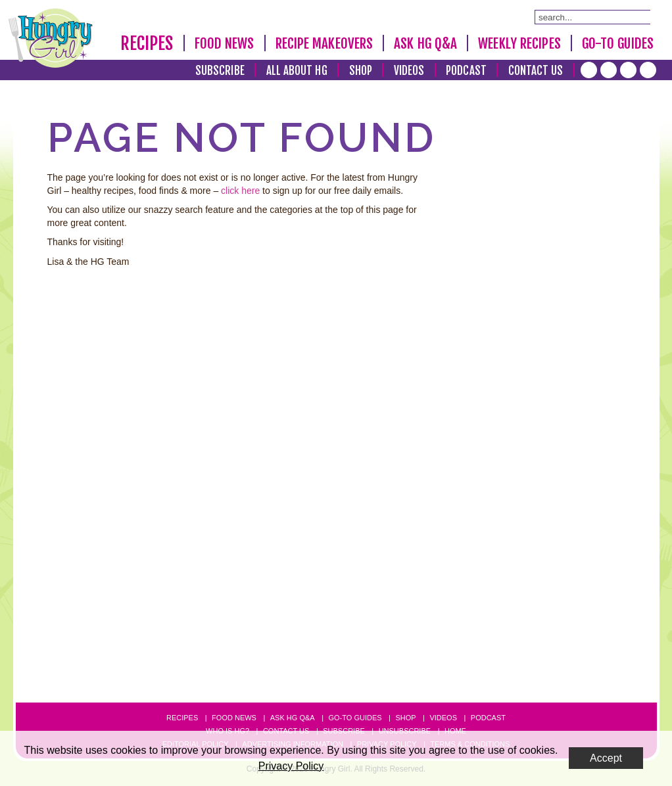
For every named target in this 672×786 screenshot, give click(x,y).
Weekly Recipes (519, 43)
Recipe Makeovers (324, 43)
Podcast (466, 71)
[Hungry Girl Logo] (51, 38)
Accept (606, 758)
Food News (225, 43)
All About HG (297, 71)
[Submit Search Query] (644, 16)
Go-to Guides (355, 718)
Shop (361, 71)
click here (240, 191)
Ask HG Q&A (425, 43)
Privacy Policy (291, 766)
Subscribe (220, 71)
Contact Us (536, 71)
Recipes (147, 43)
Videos (409, 71)
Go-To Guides (618, 43)
